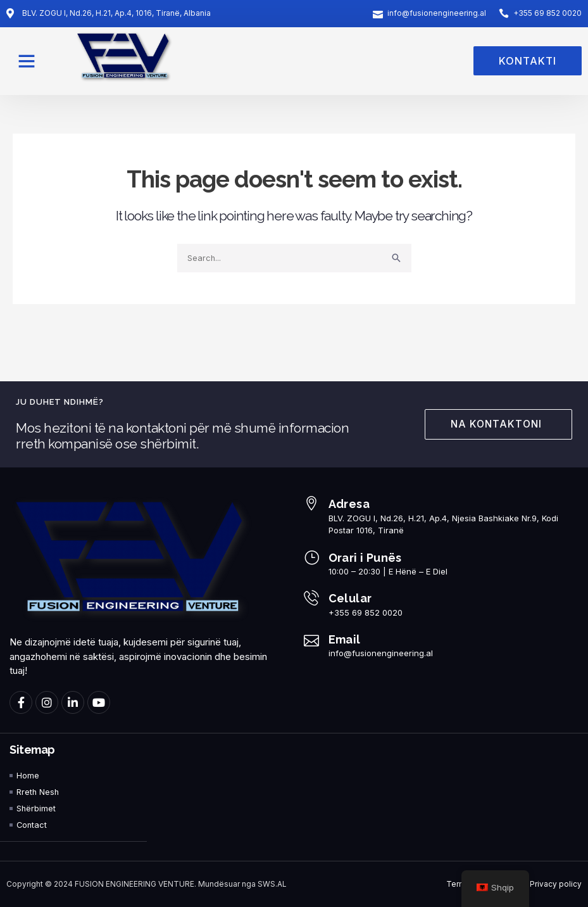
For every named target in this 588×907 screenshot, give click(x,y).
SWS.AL (272, 884)
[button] (27, 61)
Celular (350, 598)
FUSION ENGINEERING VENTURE (134, 884)
